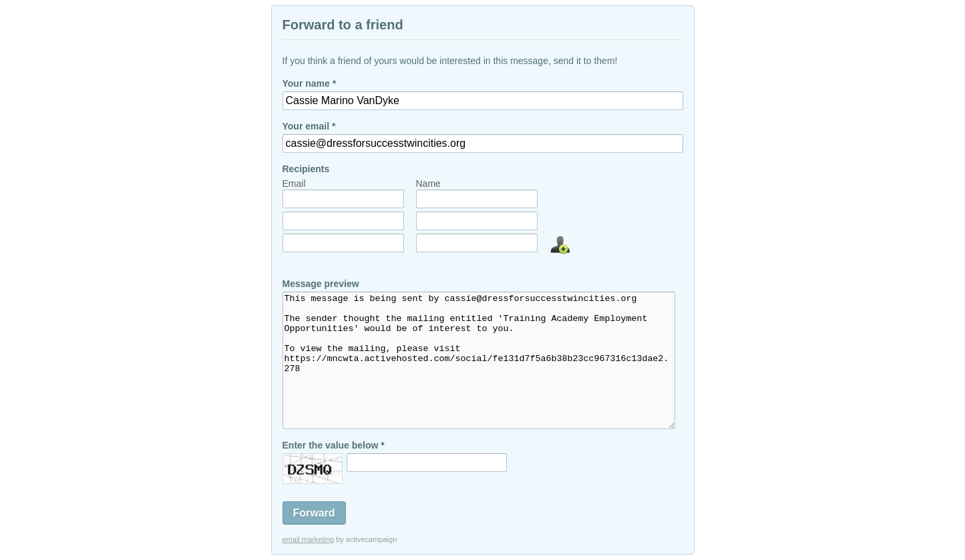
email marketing (309, 539)
